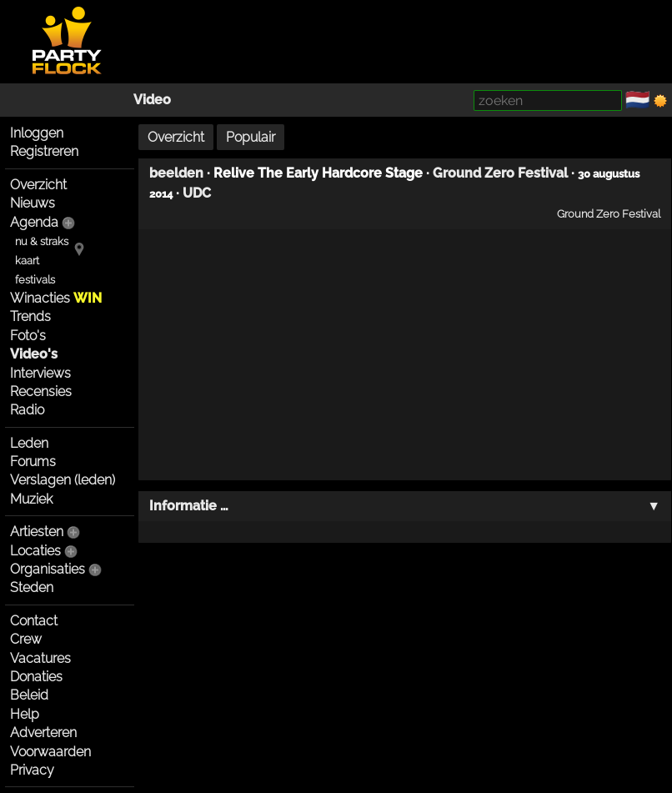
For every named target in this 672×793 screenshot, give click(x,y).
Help (25, 714)
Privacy (32, 770)
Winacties (56, 298)
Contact (34, 621)
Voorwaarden (50, 752)
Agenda (34, 222)
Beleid (29, 695)
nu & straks (42, 241)
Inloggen (37, 133)
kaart (27, 261)
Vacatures (40, 658)
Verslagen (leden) (63, 480)
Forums (33, 462)
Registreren (44, 151)
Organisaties (48, 569)
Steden (32, 587)
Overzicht (38, 185)
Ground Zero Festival (500, 173)
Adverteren (43, 733)
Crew (26, 639)
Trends (30, 316)
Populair (251, 137)
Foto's (28, 336)
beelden (176, 173)
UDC (197, 193)
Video (152, 100)
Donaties (36, 677)
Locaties (35, 551)
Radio (27, 410)
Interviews (40, 373)
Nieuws (33, 203)
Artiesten (37, 532)
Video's (34, 354)
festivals (35, 280)
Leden (29, 443)
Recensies (41, 391)
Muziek (31, 499)
